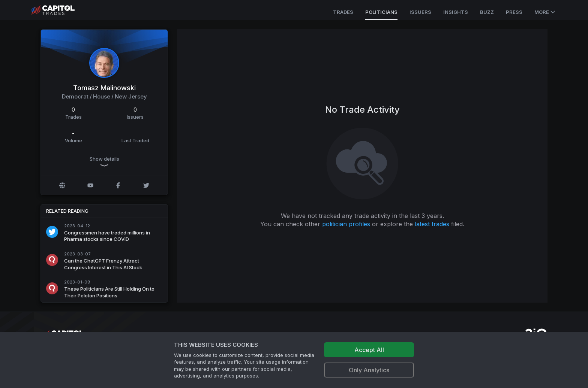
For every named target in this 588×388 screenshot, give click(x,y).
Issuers (420, 12)
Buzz (487, 12)
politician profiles (346, 224)
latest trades (432, 224)
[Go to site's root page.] (61, 10)
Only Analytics (369, 370)
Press (514, 12)
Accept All (369, 350)
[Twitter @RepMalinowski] (146, 185)
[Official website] (62, 185)
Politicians (381, 12)
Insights (456, 12)
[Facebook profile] (118, 185)
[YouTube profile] (90, 185)
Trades (343, 12)
